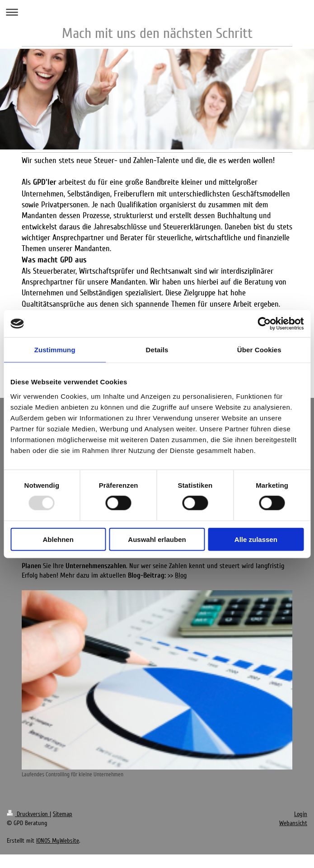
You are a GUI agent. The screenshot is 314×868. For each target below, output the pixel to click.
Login (301, 814)
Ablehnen (58, 539)
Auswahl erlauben (157, 539)
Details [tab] (157, 350)
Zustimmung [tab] (55, 350)
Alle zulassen (256, 539)
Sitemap (63, 814)
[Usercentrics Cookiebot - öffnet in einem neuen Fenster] (264, 324)
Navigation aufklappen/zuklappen (157, 12)
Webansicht (293, 823)
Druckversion (28, 814)
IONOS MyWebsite (58, 841)
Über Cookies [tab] (259, 350)
